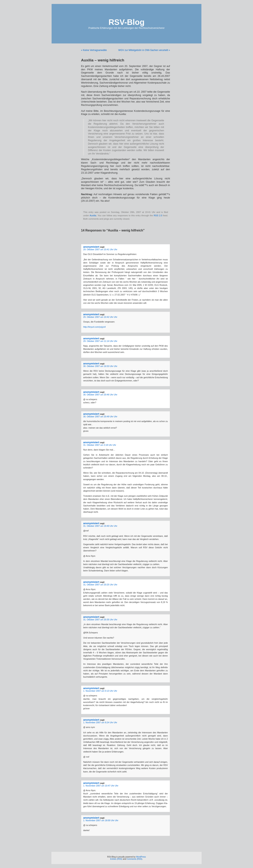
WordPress (141, 857)
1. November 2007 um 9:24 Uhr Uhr (100, 722)
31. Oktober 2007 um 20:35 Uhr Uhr (100, 620)
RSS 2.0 (158, 215)
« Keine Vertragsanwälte (94, 50)
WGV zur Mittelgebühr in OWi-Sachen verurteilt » (144, 50)
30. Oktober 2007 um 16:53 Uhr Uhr (100, 366)
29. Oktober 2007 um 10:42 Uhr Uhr (100, 317)
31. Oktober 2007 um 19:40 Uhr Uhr (100, 526)
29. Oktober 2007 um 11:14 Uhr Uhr (100, 341)
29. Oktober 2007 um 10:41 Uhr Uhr (100, 249)
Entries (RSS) (116, 859)
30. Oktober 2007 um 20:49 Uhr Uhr (100, 417)
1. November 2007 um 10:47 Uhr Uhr (101, 786)
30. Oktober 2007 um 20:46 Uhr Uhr (100, 395)
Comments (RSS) (134, 859)
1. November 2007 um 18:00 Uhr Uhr (101, 820)
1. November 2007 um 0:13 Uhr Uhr (100, 691)
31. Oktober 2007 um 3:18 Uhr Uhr (100, 445)
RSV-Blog (126, 22)
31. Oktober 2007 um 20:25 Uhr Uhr (100, 585)
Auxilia (93, 215)
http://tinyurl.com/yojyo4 (94, 327)
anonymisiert (91, 247)
